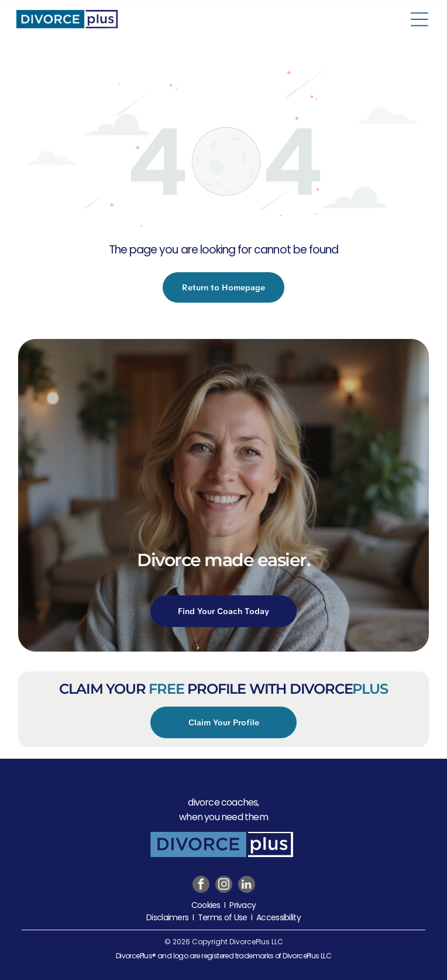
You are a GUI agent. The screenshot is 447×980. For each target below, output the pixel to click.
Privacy (243, 905)
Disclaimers (167, 917)
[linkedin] (247, 886)
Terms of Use (223, 917)
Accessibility (278, 917)
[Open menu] (420, 19)
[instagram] (224, 886)
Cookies (206, 905)
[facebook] (201, 886)
